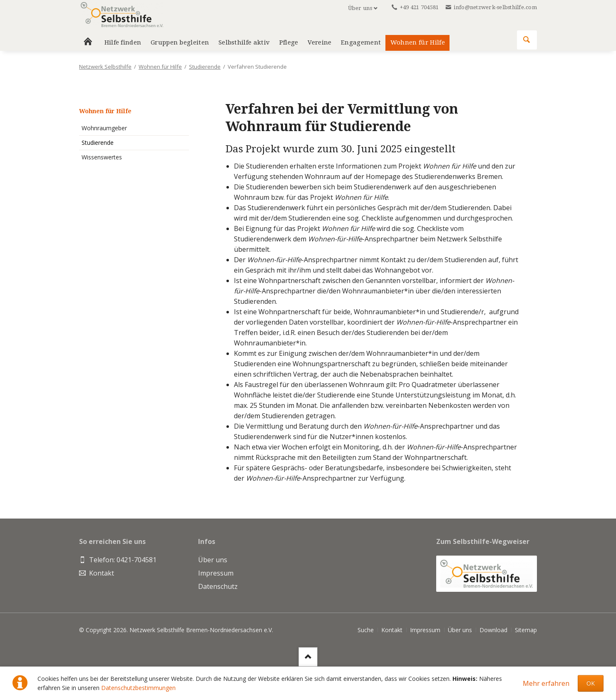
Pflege (289, 42)
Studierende (205, 67)
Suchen (527, 40)
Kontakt (392, 630)
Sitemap (526, 630)
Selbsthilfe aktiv (244, 42)
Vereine (319, 42)
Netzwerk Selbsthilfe (105, 67)
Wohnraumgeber (104, 128)
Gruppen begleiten (180, 42)
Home (88, 43)
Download (493, 630)
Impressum (425, 630)
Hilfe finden (123, 42)
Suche (366, 630)
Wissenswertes (102, 157)
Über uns (360, 8)
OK (591, 683)
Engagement (361, 42)
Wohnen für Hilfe (418, 42)
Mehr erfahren (546, 683)
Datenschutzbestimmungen (138, 688)
